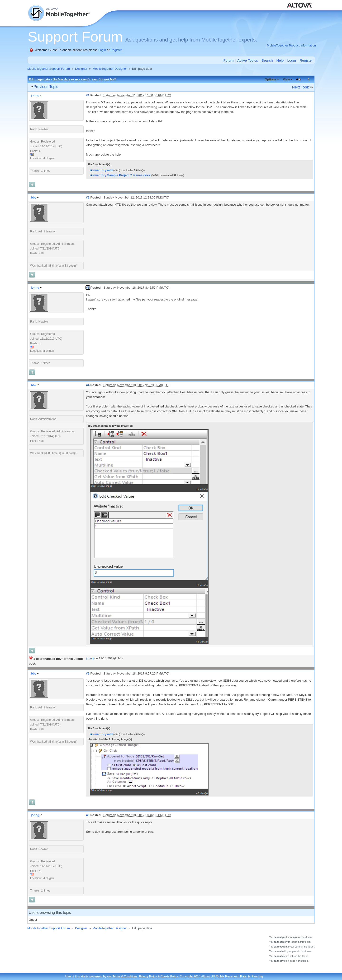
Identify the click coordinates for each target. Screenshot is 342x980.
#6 (88, 815)
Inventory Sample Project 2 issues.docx (121, 175)
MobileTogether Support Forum (49, 69)
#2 (88, 197)
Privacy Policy (148, 976)
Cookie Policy (169, 976)
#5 (88, 673)
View (286, 79)
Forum (228, 60)
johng (35, 95)
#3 (88, 288)
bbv (34, 197)
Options (270, 79)
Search (267, 60)
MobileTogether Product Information (291, 45)
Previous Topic (46, 87)
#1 (88, 95)
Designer (81, 69)
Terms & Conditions (125, 976)
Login (102, 50)
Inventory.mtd (102, 170)
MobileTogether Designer (110, 69)
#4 (88, 385)
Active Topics (248, 60)
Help (280, 60)
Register (116, 50)
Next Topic (301, 87)
